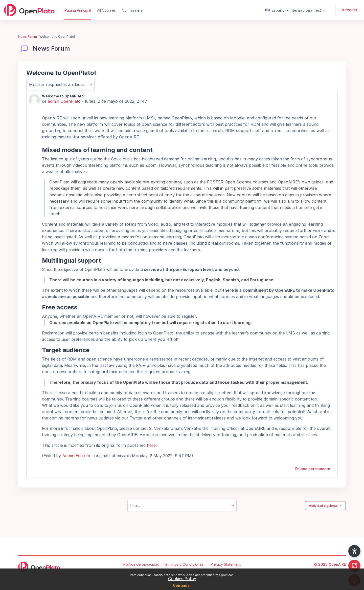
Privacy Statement (226, 564)
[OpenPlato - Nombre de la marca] (29, 10)
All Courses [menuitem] (106, 10)
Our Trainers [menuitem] (132, 10)
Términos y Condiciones (183, 564)
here (151, 445)
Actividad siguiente (325, 506)
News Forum (28, 37)
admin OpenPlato (64, 101)
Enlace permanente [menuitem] (313, 469)
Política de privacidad (141, 564)
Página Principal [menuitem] (78, 10)
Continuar (182, 585)
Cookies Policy (182, 579)
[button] (295, 10)
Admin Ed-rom (76, 456)
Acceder (350, 10)
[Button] (354, 566)
